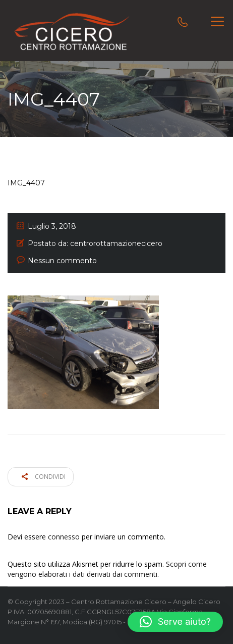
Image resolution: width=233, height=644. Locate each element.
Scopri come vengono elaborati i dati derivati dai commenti (107, 569)
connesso (64, 537)
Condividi (44, 477)
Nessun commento (62, 261)
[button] (175, 622)
